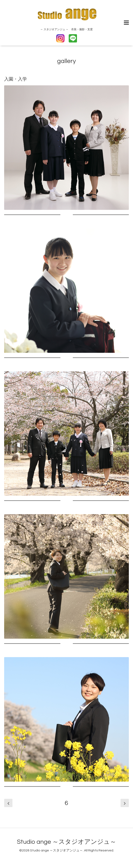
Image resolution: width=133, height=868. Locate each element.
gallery (66, 61)
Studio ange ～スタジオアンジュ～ (66, 842)
